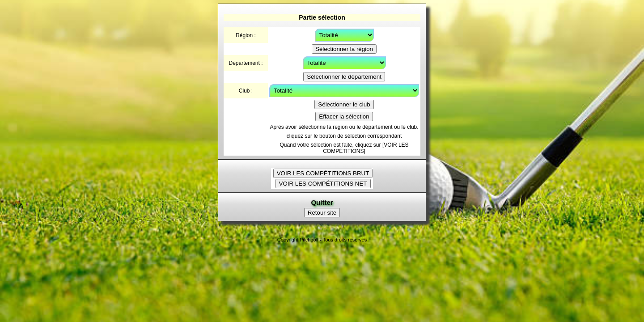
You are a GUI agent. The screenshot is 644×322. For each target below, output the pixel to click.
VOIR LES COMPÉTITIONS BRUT (323, 173)
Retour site (322, 213)
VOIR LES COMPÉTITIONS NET (323, 184)
